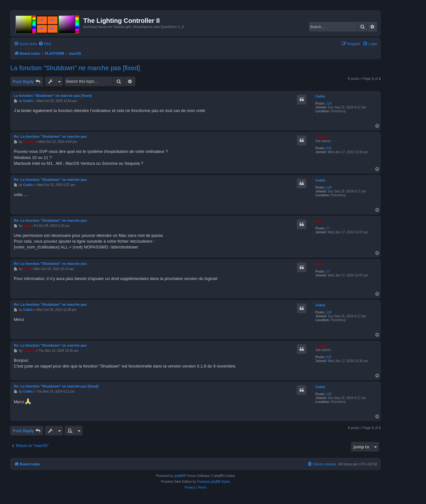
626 (329, 148)
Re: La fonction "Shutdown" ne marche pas (50, 136)
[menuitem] (45, 44)
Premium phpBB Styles (214, 482)
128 (329, 103)
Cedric (320, 96)
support (321, 137)
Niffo (319, 221)
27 (328, 228)
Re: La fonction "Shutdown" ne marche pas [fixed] (56, 386)
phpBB (179, 476)
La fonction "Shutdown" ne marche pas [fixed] (75, 68)
